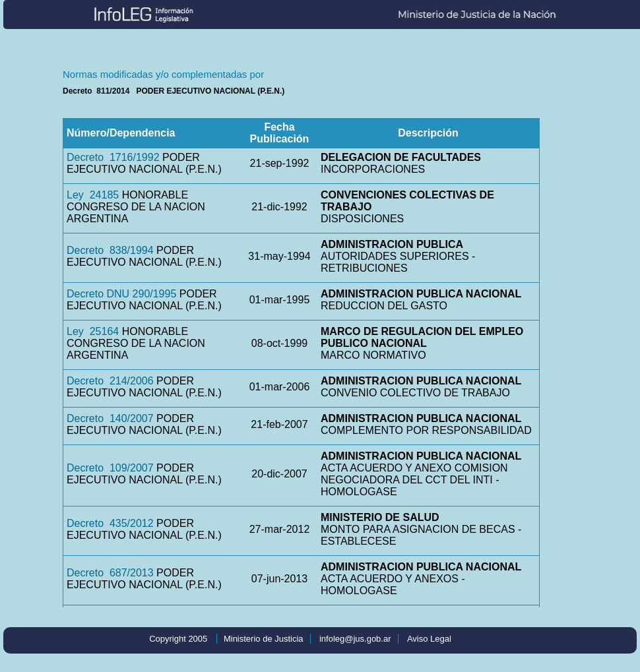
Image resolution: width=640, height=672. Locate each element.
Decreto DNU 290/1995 (121, 294)
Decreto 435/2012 (110, 523)
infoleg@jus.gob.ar (355, 639)
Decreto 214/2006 (110, 381)
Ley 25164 (93, 331)
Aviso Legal (429, 639)
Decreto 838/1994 (110, 250)
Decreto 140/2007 (110, 418)
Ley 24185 (93, 195)
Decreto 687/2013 (110, 573)
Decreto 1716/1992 (113, 157)
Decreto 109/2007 (110, 468)
